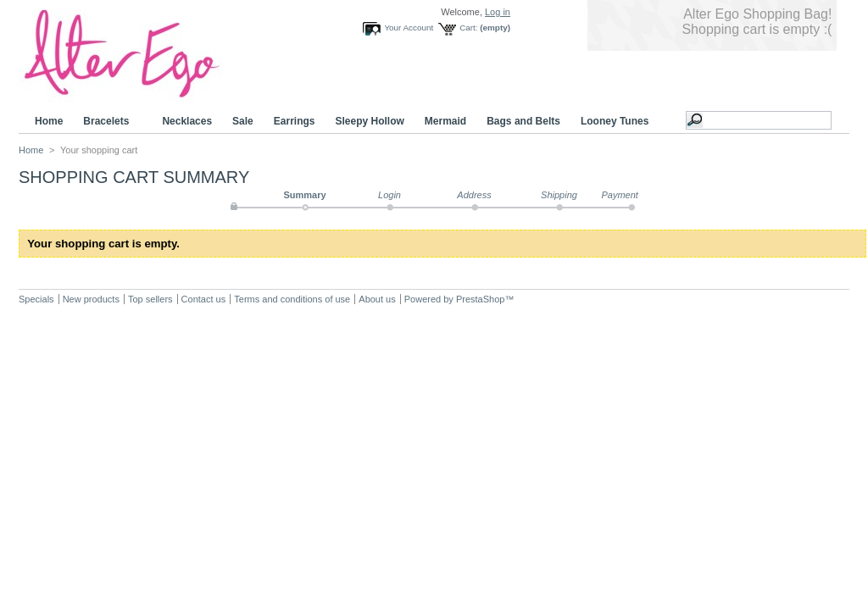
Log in (498, 12)
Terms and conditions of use (292, 299)
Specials (36, 299)
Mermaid (445, 121)
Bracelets (108, 122)
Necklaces (187, 121)
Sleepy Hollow (369, 121)
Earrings (295, 121)
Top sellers (150, 299)
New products (91, 299)
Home (49, 121)
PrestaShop (480, 299)
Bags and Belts (523, 121)
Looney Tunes (617, 122)
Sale (243, 121)
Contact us (204, 299)
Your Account (409, 28)
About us (377, 299)
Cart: (468, 28)
